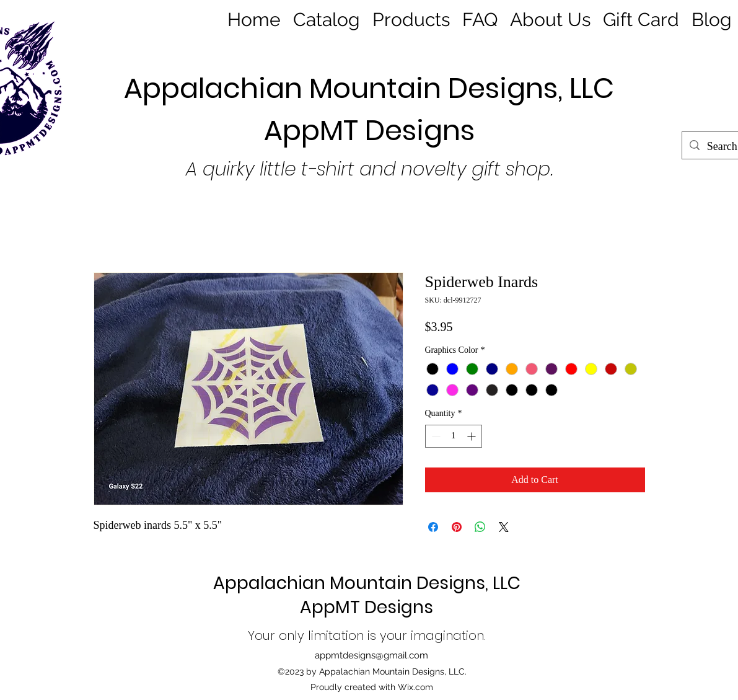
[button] (411, 18)
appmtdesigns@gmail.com (371, 655)
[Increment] (472, 436)
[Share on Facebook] (433, 527)
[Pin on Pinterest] (457, 527)
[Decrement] (435, 436)
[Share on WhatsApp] (480, 527)
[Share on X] (504, 527)
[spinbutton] (454, 436)
